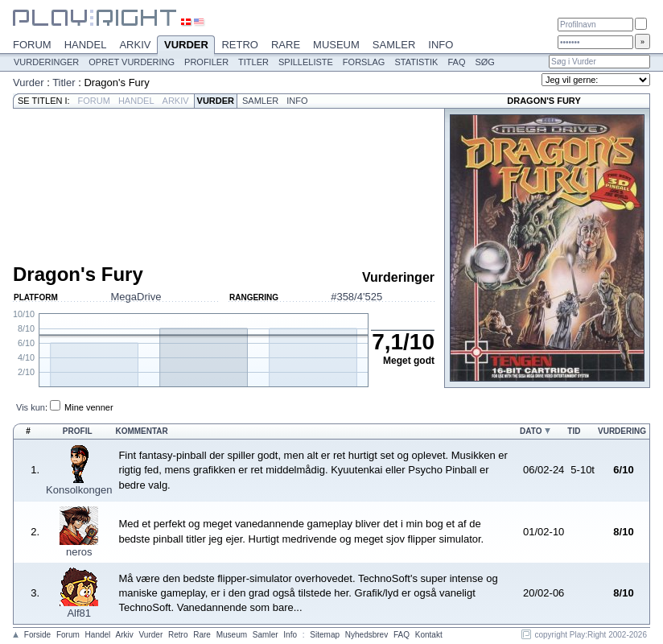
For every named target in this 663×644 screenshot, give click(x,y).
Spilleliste (306, 62)
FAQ (456, 62)
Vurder (186, 46)
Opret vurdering (132, 62)
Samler (394, 45)
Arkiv (135, 45)
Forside (37, 635)
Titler (253, 62)
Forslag (364, 62)
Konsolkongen (79, 490)
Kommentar (141, 431)
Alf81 (79, 613)
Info (441, 45)
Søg (484, 62)
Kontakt (429, 635)
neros (79, 552)
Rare (286, 45)
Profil (78, 431)
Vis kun (31, 407)
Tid (574, 431)
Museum (336, 45)
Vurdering (622, 431)
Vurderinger (46, 62)
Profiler (206, 62)
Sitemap (325, 635)
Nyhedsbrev (367, 635)
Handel (86, 45)
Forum (32, 45)
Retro (240, 45)
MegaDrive (136, 297)
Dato (531, 431)
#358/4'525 (356, 297)
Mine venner (89, 407)
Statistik (416, 62)
